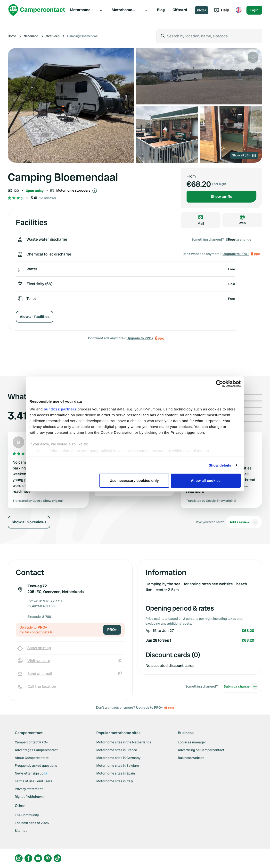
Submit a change (239, 239)
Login (254, 10)
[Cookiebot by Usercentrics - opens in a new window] (219, 384)
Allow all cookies (206, 481)
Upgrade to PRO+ (140, 338)
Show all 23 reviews (29, 522)
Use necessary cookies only (134, 481)
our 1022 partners (60, 409)
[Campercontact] (37, 10)
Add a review (244, 522)
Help (222, 10)
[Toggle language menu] (239, 10)
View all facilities (35, 317)
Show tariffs (221, 197)
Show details (220, 465)
